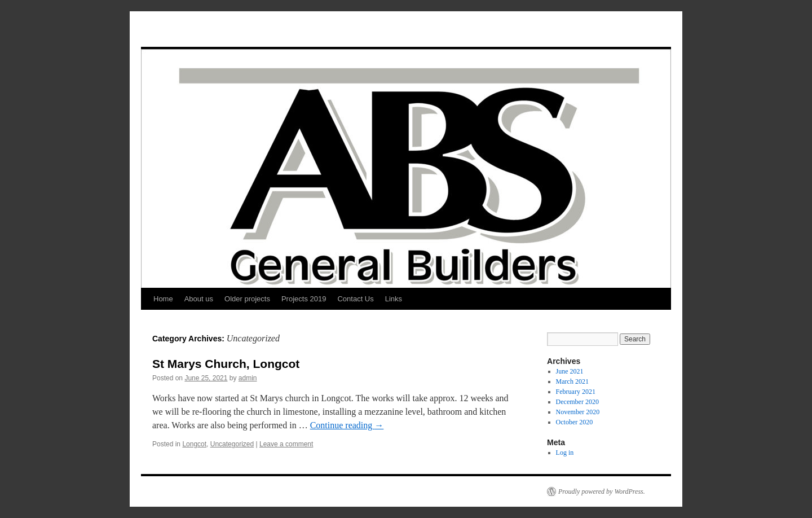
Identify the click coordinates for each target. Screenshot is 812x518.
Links (394, 299)
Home (163, 299)
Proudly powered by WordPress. (602, 491)
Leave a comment (286, 444)
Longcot (194, 444)
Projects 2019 (304, 299)
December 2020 (577, 402)
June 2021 (570, 371)
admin (248, 378)
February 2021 (576, 392)
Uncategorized (232, 444)
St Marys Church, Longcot (226, 364)
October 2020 (575, 422)
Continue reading (347, 425)
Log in (565, 453)
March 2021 (572, 381)
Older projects (247, 299)
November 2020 (578, 412)
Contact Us (355, 299)
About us (199, 299)
